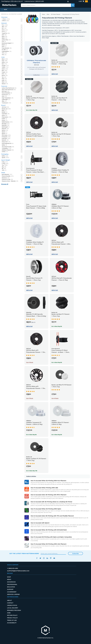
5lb (4, 169)
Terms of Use (12, 620)
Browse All (5, 184)
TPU (4, 53)
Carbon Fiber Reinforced (9, 88)
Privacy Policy (12, 618)
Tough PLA (6, 33)
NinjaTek (5, 129)
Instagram (44, 558)
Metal (4, 38)
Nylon (4, 37)
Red (4, 64)
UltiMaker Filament (8, 150)
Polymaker (6, 139)
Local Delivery (13, 608)
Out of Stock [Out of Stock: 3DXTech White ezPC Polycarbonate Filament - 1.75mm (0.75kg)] (30, 398)
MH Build (6, 124)
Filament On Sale (7, 179)
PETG (5, 30)
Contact (10, 603)
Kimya (5, 120)
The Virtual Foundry (8, 147)
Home (43, 14)
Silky (4, 101)
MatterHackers (7, 122)
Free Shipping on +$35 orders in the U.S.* (12, 1)
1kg (5, 165)
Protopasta (6, 137)
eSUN (4, 115)
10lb (4, 170)
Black (5, 59)
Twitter (40, 558)
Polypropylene (7, 51)
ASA (4, 35)
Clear (4, 79)
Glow (4, 96)
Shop (9, 577)
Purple (5, 72)
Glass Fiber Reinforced (9, 90)
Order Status (12, 605)
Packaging (5, 154)
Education (11, 587)
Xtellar (4, 145)
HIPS (4, 46)
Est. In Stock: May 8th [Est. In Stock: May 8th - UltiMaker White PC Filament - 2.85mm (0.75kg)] (57, 435)
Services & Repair (13, 594)
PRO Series (6, 135)
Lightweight (6, 100)
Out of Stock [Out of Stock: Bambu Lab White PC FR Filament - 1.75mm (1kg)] (55, 398)
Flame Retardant (7, 93)
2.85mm (5, 21)
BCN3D (5, 112)
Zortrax (5, 152)
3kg (4, 167)
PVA (4, 42)
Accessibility (12, 623)
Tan (4, 77)
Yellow (5, 67)
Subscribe (75, 554)
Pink (4, 74)
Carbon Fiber (6, 40)
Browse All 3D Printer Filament (12, 14)
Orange (5, 66)
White (5, 62)
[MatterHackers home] (45, 631)
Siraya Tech (6, 142)
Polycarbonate (7, 48)
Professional (12, 584)
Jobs (9, 613)
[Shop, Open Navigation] (4, 10)
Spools (5, 158)
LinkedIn (47, 558)
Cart (83, 1)
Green (5, 69)
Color (3, 57)
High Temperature (8, 98)
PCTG (4, 32)
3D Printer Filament (56, 14)
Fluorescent (6, 95)
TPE (4, 55)
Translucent (6, 103)
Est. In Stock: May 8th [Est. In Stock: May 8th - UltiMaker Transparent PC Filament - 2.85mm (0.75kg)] (31, 435)
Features (4, 86)
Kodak (4, 119)
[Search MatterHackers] (73, 5)
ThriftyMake (6, 148)
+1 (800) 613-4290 (39, 1)
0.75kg (5, 164)
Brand (3, 105)
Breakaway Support (8, 43)
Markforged (6, 127)
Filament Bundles (8, 176)
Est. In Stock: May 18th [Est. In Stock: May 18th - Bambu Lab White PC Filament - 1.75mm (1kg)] (32, 110)
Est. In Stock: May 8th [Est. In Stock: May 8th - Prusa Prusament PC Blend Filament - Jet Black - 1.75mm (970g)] (57, 362)
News (9, 579)
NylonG (5, 130)
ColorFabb (6, 114)
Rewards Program (14, 610)
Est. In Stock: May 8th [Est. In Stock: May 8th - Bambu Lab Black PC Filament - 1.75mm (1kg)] (57, 326)
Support (10, 589)
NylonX (5, 134)
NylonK (5, 132)
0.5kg (5, 162)
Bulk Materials (7, 174)
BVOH (4, 45)
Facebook (37, 558)
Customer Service (29, 1)
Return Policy (12, 615)
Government (12, 592)
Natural (5, 84)
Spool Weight (6, 160)
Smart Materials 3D (8, 144)
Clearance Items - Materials (10, 181)
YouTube (54, 558)
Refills (5, 156)
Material (4, 23)
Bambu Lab (6, 109)
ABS (4, 27)
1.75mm (6, 19)
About (9, 600)
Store (48, 14)
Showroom (11, 582)
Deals (3, 173)
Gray (5, 61)
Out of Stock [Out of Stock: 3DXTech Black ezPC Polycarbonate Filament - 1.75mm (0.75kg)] (30, 362)
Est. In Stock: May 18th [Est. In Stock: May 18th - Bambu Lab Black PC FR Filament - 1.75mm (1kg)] (32, 471)
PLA (5, 25)
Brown (5, 76)
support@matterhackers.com (18, 571)
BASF (4, 110)
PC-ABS (5, 50)
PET (4, 28)
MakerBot (6, 125)
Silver (4, 82)
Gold (4, 80)
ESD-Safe (6, 91)
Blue (4, 71)
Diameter (4, 17)
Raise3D (5, 140)
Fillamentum (6, 117)
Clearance (6, 178)
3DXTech (5, 107)
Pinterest (51, 558)
